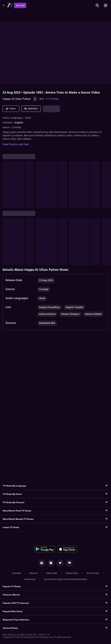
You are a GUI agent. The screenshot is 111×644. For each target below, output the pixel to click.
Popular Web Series (13, 611)
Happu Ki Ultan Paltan (17, 99)
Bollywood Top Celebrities (16, 620)
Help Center (52, 573)
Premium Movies (11, 595)
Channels (17, 573)
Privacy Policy (72, 573)
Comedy (16, 127)
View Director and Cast (16, 144)
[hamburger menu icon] (106, 5)
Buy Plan (20, 6)
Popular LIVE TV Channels (16, 603)
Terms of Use (93, 573)
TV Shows (54, 99)
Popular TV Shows (12, 586)
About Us (33, 573)
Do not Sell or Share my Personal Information (65, 579)
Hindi (28, 118)
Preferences (30, 579)
